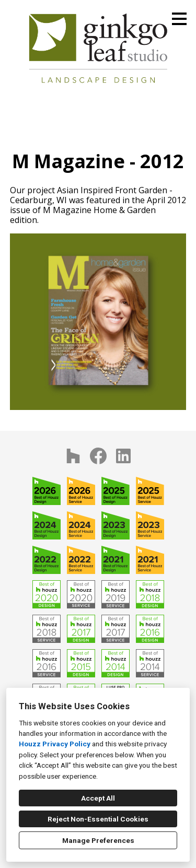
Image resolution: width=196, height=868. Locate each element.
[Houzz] (73, 456)
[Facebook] (98, 456)
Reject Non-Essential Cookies (98, 819)
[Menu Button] (179, 19)
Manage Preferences (98, 840)
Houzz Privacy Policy (55, 744)
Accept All (98, 798)
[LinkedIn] (123, 456)
